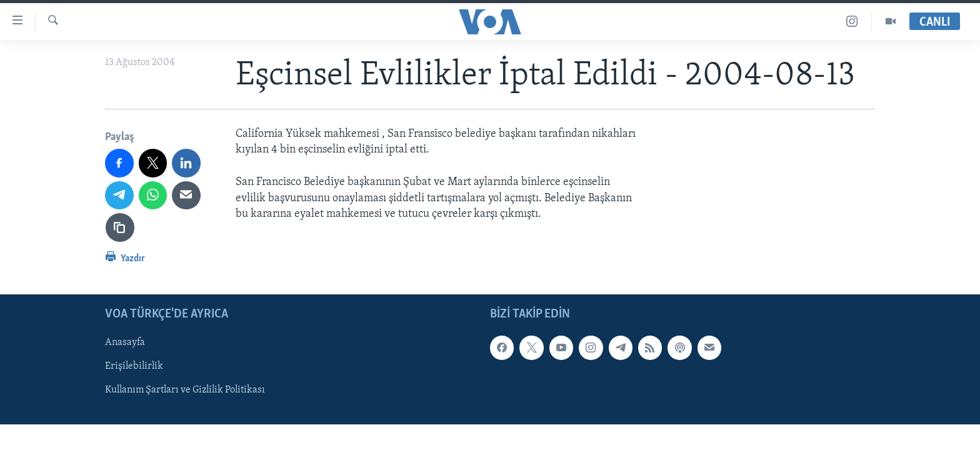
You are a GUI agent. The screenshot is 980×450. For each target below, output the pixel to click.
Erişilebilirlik (134, 366)
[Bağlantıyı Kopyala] (120, 227)
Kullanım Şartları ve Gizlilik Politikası (185, 390)
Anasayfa (125, 342)
